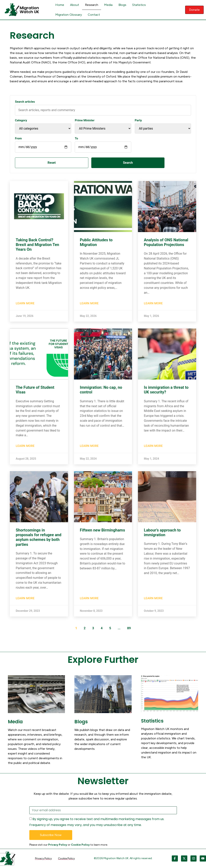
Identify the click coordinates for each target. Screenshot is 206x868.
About (75, 5)
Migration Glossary (69, 15)
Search (83, 163)
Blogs (122, 5)
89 (129, 628)
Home (60, 5)
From (18, 139)
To (76, 139)
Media (108, 5)
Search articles (25, 102)
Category (21, 120)
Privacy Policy (58, 845)
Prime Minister (85, 120)
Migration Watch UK (29, 10)
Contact (94, 15)
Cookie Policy (80, 845)
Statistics (139, 5)
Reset (36, 163)
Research (92, 5)
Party (138, 120)
